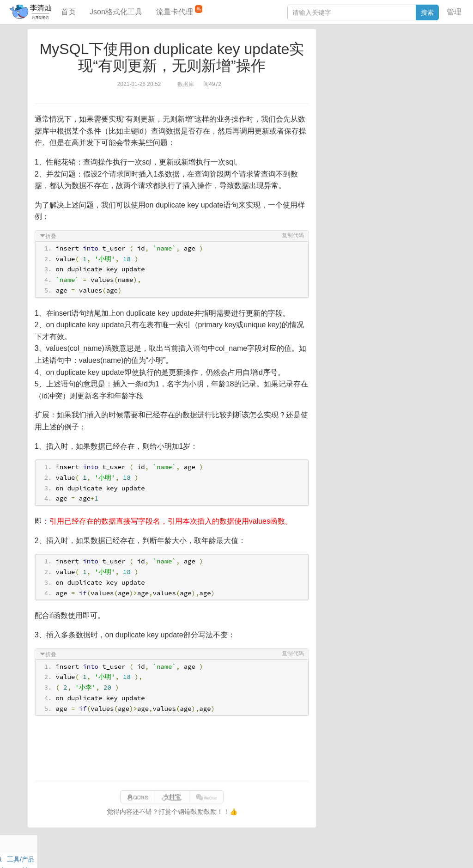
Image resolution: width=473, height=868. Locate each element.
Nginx (434, 74)
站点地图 (388, 851)
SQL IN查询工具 (347, 147)
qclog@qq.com (268, 851)
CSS (436, 85)
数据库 (366, 53)
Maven (418, 64)
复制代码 (292, 235)
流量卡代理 (179, 10)
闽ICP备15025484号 (200, 851)
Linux (344, 85)
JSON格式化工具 (348, 133)
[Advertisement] (172, 748)
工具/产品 (429, 53)
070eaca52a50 (351, 851)
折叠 (51, 236)
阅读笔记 (336, 64)
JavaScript (367, 64)
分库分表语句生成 (349, 160)
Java (330, 53)
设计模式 (369, 85)
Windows (337, 74)
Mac (437, 64)
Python (397, 85)
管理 (454, 12)
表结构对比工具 (346, 174)
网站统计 (418, 851)
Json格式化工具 (116, 12)
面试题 (395, 64)
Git (327, 85)
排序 (418, 85)
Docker (364, 74)
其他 (384, 74)
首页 (68, 12)
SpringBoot (396, 53)
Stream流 (409, 74)
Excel (331, 96)
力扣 (347, 53)
